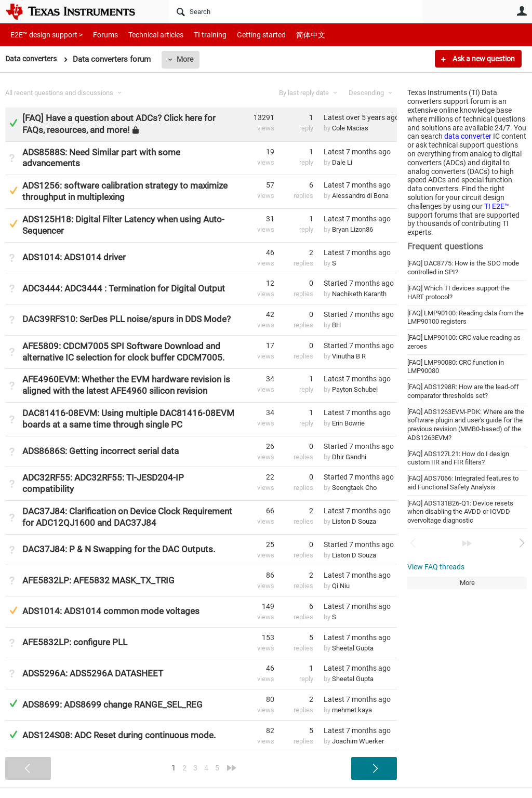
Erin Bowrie (348, 423)
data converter (468, 136)
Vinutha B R (349, 356)
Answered (13, 123)
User (522, 11)
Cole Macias (350, 128)
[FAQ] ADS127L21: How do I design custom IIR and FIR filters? (458, 458)
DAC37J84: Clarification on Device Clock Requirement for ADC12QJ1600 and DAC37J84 (127, 517)
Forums (97, 35)
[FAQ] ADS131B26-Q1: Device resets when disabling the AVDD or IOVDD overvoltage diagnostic (460, 512)
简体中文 (289, 35)
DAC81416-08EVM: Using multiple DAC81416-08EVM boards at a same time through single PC (128, 419)
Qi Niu (341, 586)
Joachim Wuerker (358, 741)
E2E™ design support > (43, 35)
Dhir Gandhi (349, 457)
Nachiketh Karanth (359, 294)
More (189, 59)
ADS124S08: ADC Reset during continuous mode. (119, 735)
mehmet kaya (352, 710)
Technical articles (145, 35)
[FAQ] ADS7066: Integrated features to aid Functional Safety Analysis (463, 483)
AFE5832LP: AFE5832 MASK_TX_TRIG (98, 580)
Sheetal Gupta (353, 648)
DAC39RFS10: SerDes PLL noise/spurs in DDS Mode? (127, 319)
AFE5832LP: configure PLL (75, 642)
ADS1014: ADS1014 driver (74, 257)
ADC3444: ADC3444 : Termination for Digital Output (124, 288)
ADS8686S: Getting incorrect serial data (101, 451)
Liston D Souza (354, 521)
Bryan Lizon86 (353, 229)
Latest (360, 117)
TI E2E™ (497, 206)
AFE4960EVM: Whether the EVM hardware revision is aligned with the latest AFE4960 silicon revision (126, 385)
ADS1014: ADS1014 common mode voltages (111, 611)
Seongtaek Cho (354, 488)
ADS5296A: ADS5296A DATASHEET (93, 673)
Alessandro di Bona (360, 196)
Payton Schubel (355, 389)
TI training (196, 35)
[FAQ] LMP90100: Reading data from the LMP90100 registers (465, 317)
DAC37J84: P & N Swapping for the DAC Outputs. (119, 549)
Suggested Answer (13, 190)
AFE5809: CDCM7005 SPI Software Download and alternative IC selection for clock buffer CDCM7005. (123, 352)
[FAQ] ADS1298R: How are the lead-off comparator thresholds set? (463, 391)
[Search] (296, 11)
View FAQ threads (436, 567)
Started (359, 283)
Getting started (243, 35)
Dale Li (342, 162)
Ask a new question (483, 59)
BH (336, 325)
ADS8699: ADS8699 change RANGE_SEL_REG (112, 704)
